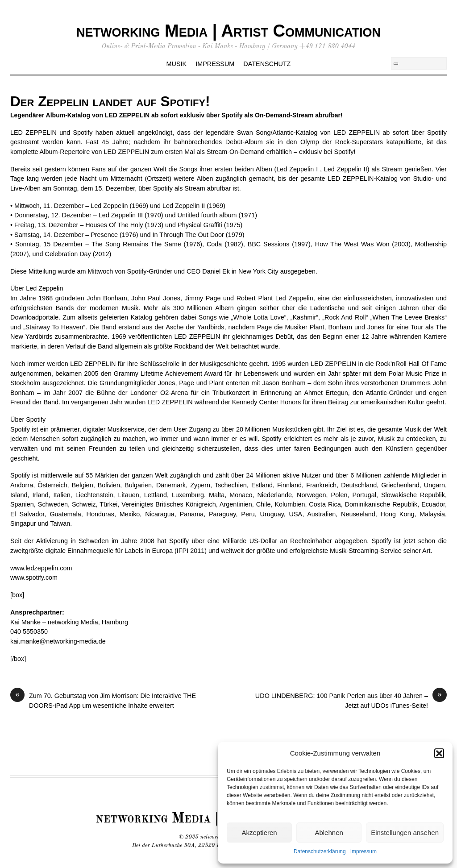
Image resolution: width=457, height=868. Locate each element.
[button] (439, 753)
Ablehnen (329, 833)
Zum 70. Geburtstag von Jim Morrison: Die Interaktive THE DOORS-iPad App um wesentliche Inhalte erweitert (103, 700)
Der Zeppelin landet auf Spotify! (110, 101)
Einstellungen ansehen (405, 833)
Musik (177, 64)
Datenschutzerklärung (320, 851)
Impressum (364, 851)
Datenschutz (267, 64)
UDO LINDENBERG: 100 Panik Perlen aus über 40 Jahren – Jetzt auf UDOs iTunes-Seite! (351, 700)
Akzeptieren (259, 833)
